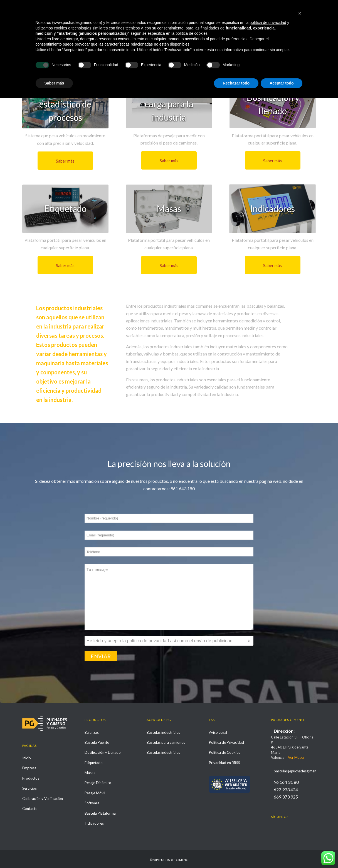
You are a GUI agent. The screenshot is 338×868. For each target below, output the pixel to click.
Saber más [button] (54, 853)
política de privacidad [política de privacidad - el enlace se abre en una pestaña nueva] (268, 792)
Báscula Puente (97, 742)
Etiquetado (94, 763)
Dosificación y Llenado (103, 752)
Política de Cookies (224, 752)
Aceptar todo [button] (282, 853)
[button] (300, 783)
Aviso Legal (218, 732)
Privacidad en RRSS (224, 763)
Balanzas (92, 732)
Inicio (265, 33)
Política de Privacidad (226, 742)
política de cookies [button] (192, 803)
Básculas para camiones (166, 742)
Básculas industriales (163, 732)
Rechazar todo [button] (236, 853)
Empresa (29, 768)
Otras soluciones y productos (53, 32)
